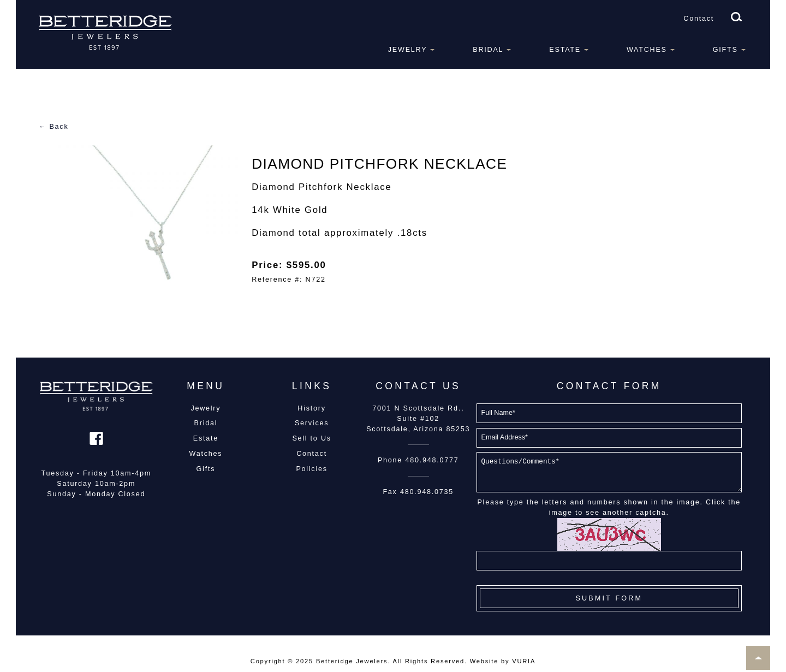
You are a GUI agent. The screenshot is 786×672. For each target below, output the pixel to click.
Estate (565, 50)
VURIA (524, 661)
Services (312, 423)
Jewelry (408, 50)
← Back (54, 127)
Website (484, 661)
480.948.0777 (432, 460)
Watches (647, 50)
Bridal (488, 50)
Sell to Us (311, 438)
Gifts (725, 50)
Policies (311, 469)
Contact (699, 19)
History (311, 408)
